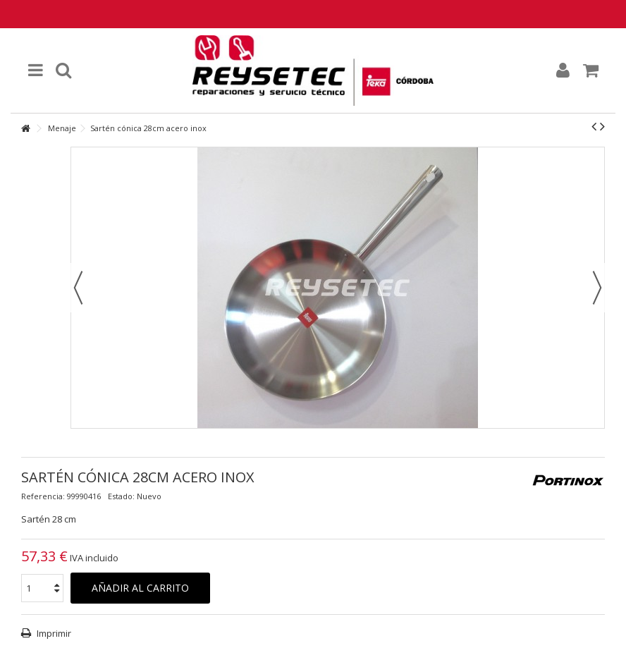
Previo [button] (78, 288)
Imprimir (53, 633)
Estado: (121, 496)
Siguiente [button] (597, 288)
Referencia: (43, 496)
